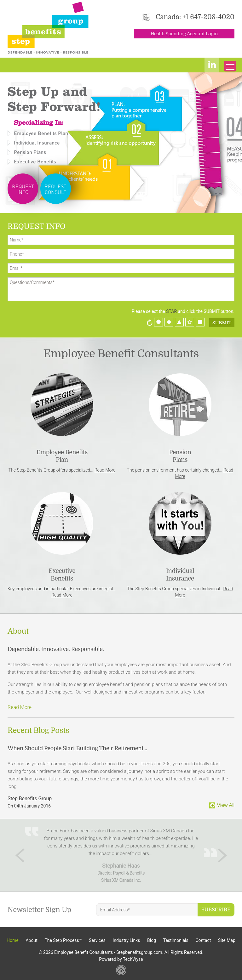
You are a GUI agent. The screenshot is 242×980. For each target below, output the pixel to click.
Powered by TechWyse (121, 959)
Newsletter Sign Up (40, 910)
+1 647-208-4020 (208, 17)
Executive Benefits (35, 161)
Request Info (23, 189)
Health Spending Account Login (184, 34)
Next (222, 855)
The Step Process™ (63, 940)
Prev (20, 855)
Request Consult (55, 189)
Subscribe (216, 910)
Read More (105, 470)
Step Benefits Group (30, 799)
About (18, 631)
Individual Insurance (37, 142)
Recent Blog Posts (38, 730)
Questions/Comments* (121, 289)
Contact (203, 940)
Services (97, 940)
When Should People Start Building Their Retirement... (77, 748)
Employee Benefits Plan (41, 133)
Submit (222, 323)
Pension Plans (30, 152)
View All (226, 805)
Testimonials (176, 940)
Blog (152, 940)
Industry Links (127, 940)
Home (13, 940)
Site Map (227, 940)
